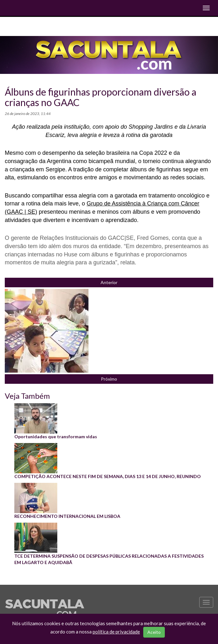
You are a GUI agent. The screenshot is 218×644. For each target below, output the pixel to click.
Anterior (109, 282)
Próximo (109, 379)
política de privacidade (116, 632)
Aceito (154, 632)
